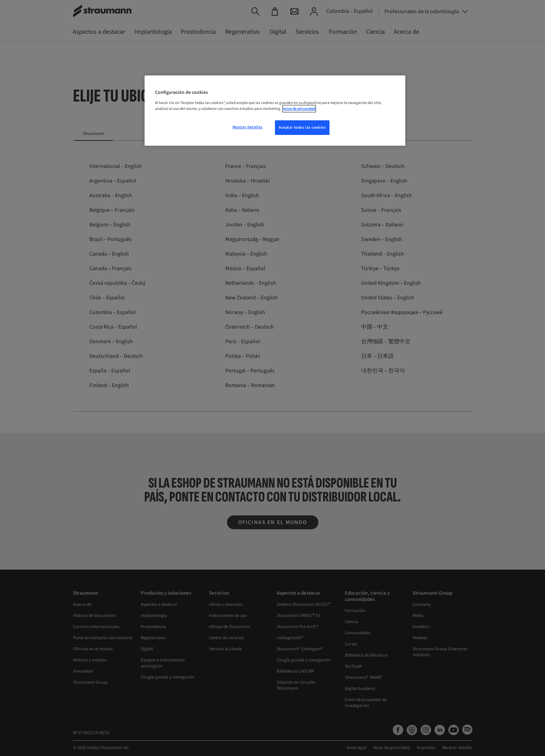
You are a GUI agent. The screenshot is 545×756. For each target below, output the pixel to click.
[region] (275, 111)
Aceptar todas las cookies (302, 127)
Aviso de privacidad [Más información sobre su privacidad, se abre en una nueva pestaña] (299, 109)
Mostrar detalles (248, 127)
